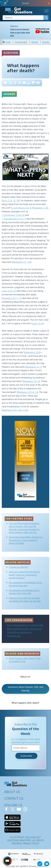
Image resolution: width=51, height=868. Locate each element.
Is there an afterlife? (19, 567)
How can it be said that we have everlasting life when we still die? (25, 599)
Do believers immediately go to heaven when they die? (24, 592)
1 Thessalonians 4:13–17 (14, 219)
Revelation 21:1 (33, 367)
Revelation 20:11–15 (12, 298)
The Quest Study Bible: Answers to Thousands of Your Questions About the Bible (26, 540)
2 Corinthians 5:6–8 (21, 208)
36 (18, 201)
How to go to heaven (20, 29)
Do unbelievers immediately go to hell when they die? (25, 584)
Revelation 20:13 (31, 381)
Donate (26, 3)
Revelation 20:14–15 (27, 392)
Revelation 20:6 (32, 352)
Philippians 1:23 (40, 208)
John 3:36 (23, 410)
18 (14, 201)
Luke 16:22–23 (9, 291)
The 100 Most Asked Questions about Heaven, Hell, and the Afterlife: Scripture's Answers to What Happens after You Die (24, 528)
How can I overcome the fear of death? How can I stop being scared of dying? (24, 575)
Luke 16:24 (38, 323)
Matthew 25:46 (10, 410)
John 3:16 (7, 201)
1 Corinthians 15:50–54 (13, 215)
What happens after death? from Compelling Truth (25, 660)
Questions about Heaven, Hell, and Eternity (25, 689)
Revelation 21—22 (22, 262)
